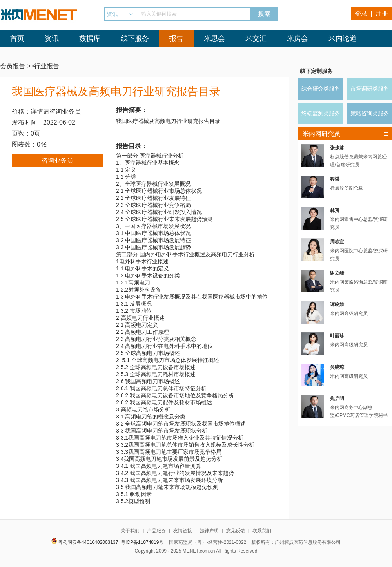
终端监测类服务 (321, 113)
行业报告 (47, 66)
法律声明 (209, 531)
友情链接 (183, 531)
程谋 (335, 179)
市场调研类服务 (370, 89)
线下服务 (135, 38)
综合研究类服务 (321, 89)
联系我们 (262, 531)
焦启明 (337, 399)
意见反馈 (236, 531)
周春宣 (337, 242)
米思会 (214, 38)
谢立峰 (337, 273)
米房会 (298, 38)
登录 (361, 14)
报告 (176, 38)
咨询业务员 (57, 160)
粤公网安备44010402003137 (88, 542)
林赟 (335, 210)
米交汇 (256, 38)
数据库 (90, 38)
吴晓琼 (337, 367)
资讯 (52, 38)
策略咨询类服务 (370, 113)
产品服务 (156, 531)
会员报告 (13, 66)
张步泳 (337, 148)
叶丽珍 (337, 336)
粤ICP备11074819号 (142, 542)
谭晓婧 (337, 304)
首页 (17, 38)
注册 (382, 14)
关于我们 (130, 531)
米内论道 (343, 38)
